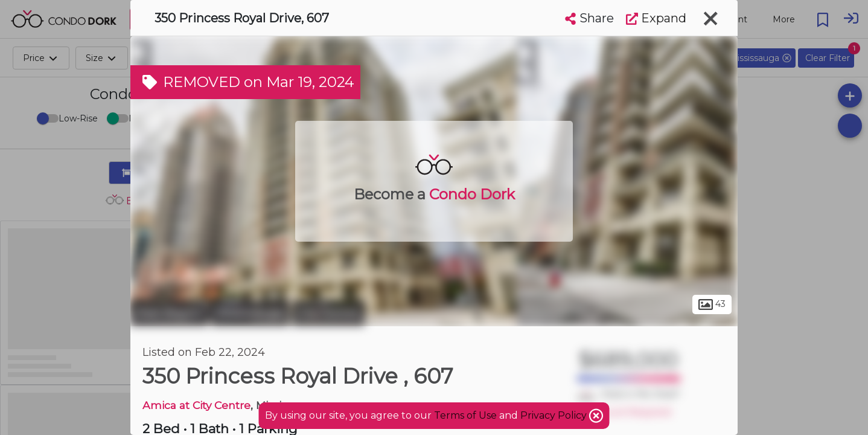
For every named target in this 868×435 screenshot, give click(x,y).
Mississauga (250, 313)
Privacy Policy (555, 415)
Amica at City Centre (196, 405)
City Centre (328, 313)
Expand (656, 18)
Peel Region (169, 313)
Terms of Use (465, 415)
